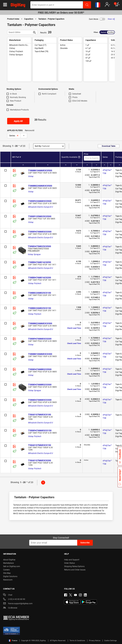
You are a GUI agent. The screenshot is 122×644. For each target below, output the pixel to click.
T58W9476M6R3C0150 (40, 431)
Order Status (69, 563)
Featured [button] (42, 146)
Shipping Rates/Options (74, 566)
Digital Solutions (10, 576)
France (13, 641)
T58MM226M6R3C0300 (40, 323)
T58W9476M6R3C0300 (40, 232)
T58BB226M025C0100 (40, 293)
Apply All (18, 121)
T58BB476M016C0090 (40, 262)
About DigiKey (9, 560)
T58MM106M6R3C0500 (40, 170)
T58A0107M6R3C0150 (40, 445)
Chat (8, 595)
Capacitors (29, 19)
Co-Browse (10, 608)
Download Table (109, 146)
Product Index (13, 19)
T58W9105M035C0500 (40, 216)
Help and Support (72, 560)
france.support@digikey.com (18, 604)
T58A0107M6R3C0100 (40, 415)
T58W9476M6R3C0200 (40, 339)
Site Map (7, 573)
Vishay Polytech (35, 283)
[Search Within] (20, 32)
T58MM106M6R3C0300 (40, 354)
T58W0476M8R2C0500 (40, 369)
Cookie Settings (110, 641)
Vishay (31, 176)
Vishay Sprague (34, 254)
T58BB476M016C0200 (40, 278)
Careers (6, 570)
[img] (18, 6)
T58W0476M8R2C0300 (40, 385)
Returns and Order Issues (75, 570)
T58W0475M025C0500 (39, 246)
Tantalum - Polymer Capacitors (51, 19)
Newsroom (8, 580)
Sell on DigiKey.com (12, 566)
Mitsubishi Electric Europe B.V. (41, 207)
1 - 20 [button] (15, 146)
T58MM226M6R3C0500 (40, 186)
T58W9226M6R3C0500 (40, 201)
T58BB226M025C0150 (40, 308)
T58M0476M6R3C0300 (40, 400)
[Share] (111, 19)
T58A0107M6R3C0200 (40, 460)
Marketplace (8, 563)
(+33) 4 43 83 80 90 (14, 599)
